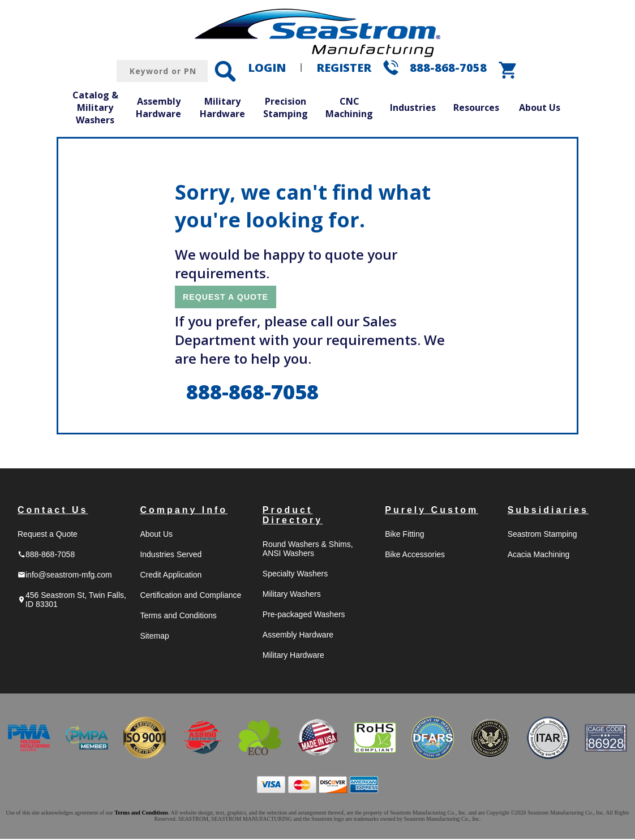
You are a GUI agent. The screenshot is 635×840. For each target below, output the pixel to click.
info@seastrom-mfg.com (65, 576)
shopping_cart (508, 70)
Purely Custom (432, 511)
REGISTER (344, 68)
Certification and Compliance (190, 596)
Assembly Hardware (158, 107)
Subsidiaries (548, 511)
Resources (476, 107)
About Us (540, 107)
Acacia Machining (539, 555)
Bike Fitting (404, 535)
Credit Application (171, 576)
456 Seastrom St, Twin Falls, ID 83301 (72, 601)
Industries (413, 107)
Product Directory (293, 516)
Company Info (184, 511)
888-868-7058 (448, 68)
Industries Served (171, 555)
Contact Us (53, 511)
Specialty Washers (295, 575)
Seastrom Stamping (542, 535)
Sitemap (154, 637)
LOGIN (267, 68)
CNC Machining (349, 107)
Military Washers (292, 595)
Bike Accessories (415, 555)
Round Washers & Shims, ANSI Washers (308, 550)
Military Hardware (222, 107)
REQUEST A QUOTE (231, 297)
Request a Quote (48, 535)
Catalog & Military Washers (95, 107)
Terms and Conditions (178, 617)
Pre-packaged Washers (304, 615)
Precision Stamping (286, 107)
